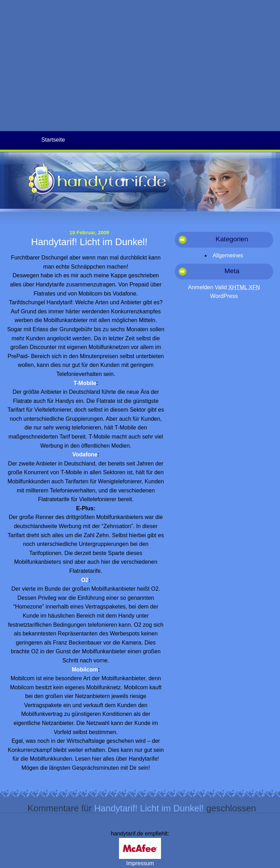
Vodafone (85, 454)
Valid (231, 287)
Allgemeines (228, 255)
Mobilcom (85, 670)
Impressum (140, 863)
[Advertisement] (66, 66)
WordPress (224, 296)
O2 (85, 580)
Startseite (53, 140)
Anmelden (201, 287)
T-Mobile (85, 383)
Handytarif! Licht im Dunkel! (89, 242)
